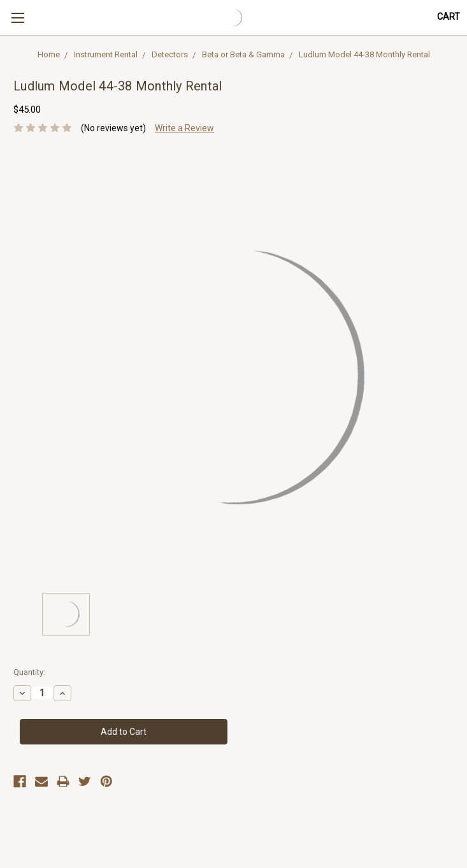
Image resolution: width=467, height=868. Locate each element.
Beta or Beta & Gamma (243, 54)
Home (49, 54)
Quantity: (29, 672)
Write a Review (184, 128)
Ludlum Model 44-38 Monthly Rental (364, 54)
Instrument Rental (106, 54)
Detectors (170, 54)
